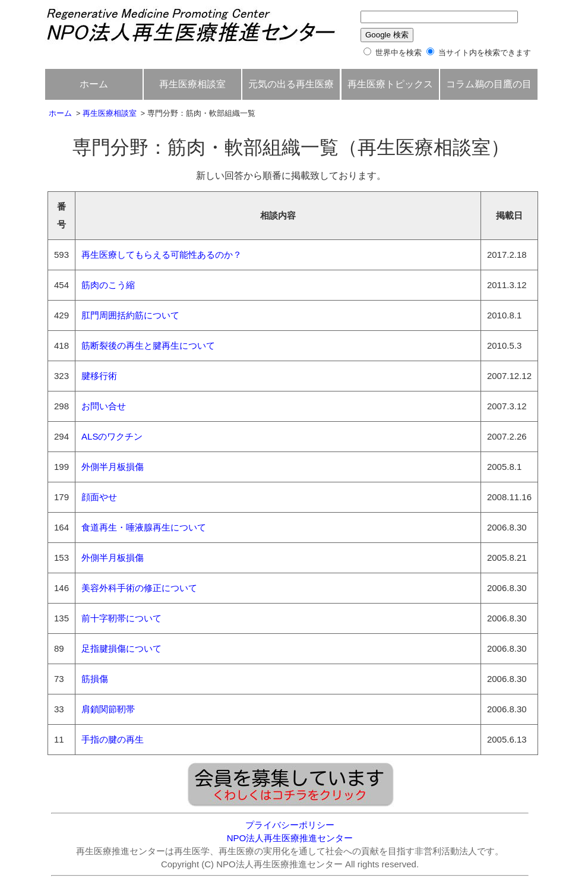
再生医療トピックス (390, 84)
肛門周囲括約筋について (130, 315)
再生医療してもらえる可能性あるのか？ (162, 255)
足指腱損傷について (121, 648)
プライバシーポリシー (290, 825)
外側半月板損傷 (113, 467)
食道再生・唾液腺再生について (144, 527)
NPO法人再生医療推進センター (290, 838)
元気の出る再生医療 (291, 84)
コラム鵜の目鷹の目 (489, 84)
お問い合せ (104, 406)
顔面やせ (99, 497)
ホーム (94, 84)
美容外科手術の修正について (139, 588)
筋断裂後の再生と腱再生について (148, 345)
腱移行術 (99, 376)
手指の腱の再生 (113, 739)
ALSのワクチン (112, 436)
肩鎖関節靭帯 (108, 709)
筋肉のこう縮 (108, 285)
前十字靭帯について (121, 618)
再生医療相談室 (192, 84)
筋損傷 (95, 679)
